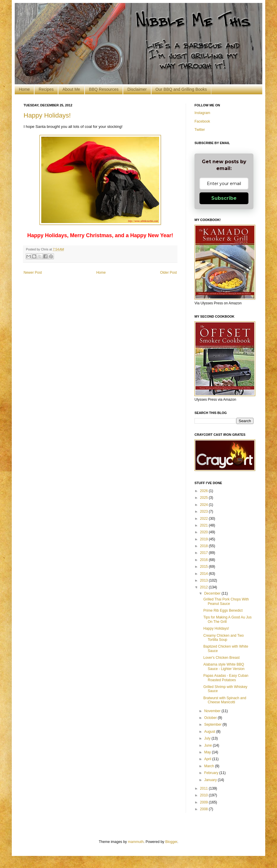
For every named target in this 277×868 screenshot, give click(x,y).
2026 (205, 491)
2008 (205, 809)
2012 (205, 587)
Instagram (202, 113)
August (210, 732)
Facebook (202, 121)
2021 (205, 525)
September (213, 725)
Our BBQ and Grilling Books (181, 89)
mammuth (136, 842)
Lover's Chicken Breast (221, 658)
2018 (205, 546)
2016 (205, 560)
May (208, 752)
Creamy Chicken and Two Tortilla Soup (224, 638)
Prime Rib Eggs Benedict (223, 610)
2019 (205, 539)
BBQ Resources (104, 89)
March (210, 766)
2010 (205, 795)
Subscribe (224, 198)
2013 (205, 580)
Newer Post (33, 273)
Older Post (168, 273)
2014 (205, 574)
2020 (205, 532)
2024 (205, 505)
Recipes (46, 89)
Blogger (171, 842)
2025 (205, 498)
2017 (205, 553)
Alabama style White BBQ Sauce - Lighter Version (224, 666)
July (208, 738)
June (208, 745)
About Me (71, 89)
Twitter (200, 130)
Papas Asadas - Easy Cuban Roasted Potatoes (226, 678)
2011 (205, 788)
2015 (205, 567)
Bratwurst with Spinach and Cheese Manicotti (225, 700)
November (213, 711)
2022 (205, 519)
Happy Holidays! (47, 115)
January (211, 780)
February (212, 773)
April (208, 759)
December (213, 593)
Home (24, 89)
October (211, 718)
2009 (205, 802)
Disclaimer (137, 89)
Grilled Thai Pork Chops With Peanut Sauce (226, 601)
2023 (205, 511)
